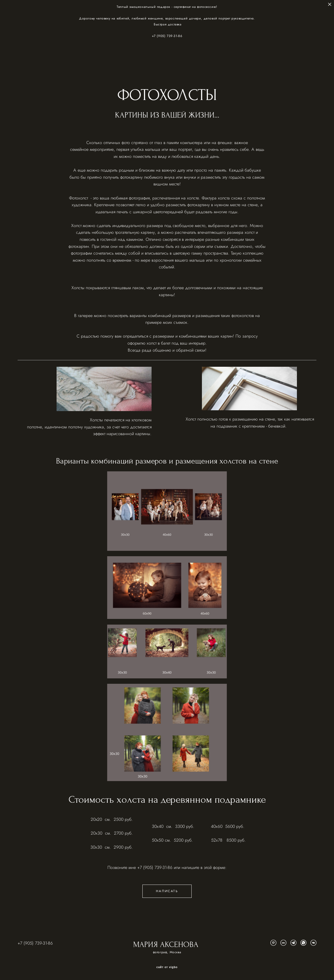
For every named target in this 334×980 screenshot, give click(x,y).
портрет (185, 149)
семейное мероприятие (92, 149)
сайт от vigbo (167, 967)
